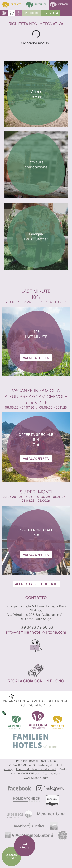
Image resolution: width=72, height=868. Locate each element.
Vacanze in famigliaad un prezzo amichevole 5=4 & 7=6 (36, 396)
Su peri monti (36, 492)
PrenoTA (51, 13)
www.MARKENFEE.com (26, 773)
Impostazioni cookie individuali (36, 769)
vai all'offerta (36, 358)
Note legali (46, 765)
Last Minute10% (36, 294)
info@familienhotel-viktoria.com (36, 632)
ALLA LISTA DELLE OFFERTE (36, 584)
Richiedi (31, 13)
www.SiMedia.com (36, 778)
